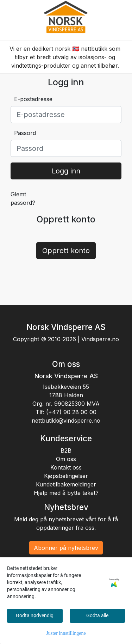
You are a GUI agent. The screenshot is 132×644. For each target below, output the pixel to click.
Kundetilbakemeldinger (66, 484)
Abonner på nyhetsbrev (66, 548)
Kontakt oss (66, 467)
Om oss (66, 459)
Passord (25, 133)
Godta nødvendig (35, 615)
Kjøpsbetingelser (66, 476)
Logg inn (66, 171)
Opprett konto (66, 251)
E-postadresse (33, 99)
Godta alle (97, 615)
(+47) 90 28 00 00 (71, 412)
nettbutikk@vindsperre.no (66, 421)
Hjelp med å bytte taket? (66, 493)
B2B (66, 450)
